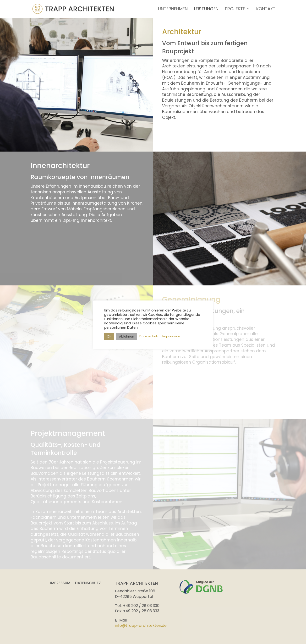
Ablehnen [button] (127, 336)
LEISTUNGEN (206, 9)
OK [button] (109, 336)
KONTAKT (266, 9)
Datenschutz (88, 583)
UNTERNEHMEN (173, 9)
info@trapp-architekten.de (141, 626)
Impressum (60, 583)
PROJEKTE (235, 9)
